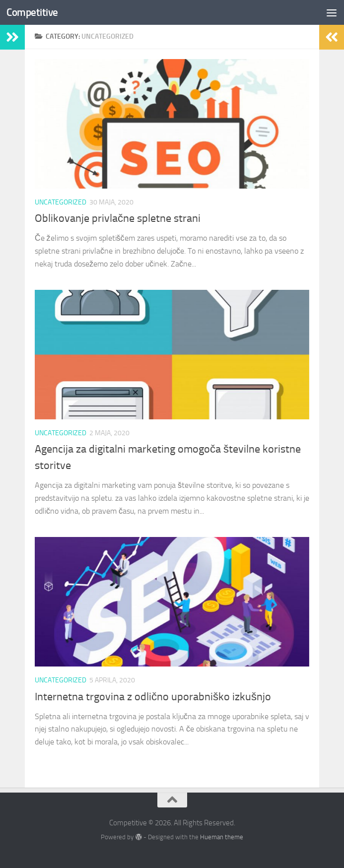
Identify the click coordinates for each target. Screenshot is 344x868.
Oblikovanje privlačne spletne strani (118, 218)
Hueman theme (222, 837)
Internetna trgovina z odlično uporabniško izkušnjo (154, 697)
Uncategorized (61, 202)
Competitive (32, 12)
